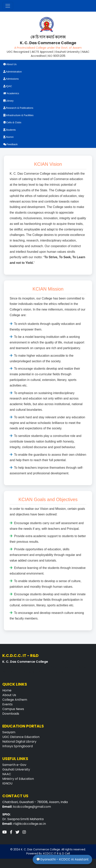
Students (9, 130)
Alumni (8, 137)
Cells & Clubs (12, 122)
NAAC (7, 774)
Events (7, 704)
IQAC (8, 86)
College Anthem (15, 700)
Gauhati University (16, 769)
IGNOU (7, 783)
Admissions (11, 79)
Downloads (11, 714)
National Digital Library (19, 742)
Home (7, 690)
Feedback (10, 144)
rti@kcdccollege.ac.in (30, 824)
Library (8, 101)
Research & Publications (18, 108)
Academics (11, 93)
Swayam (9, 732)
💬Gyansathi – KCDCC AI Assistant (62, 859)
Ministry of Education (18, 779)
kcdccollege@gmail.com (32, 807)
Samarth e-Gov (14, 765)
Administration (12, 72)
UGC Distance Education (21, 737)
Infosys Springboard (18, 746)
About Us (10, 64)
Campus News (13, 709)
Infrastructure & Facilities (18, 115)
